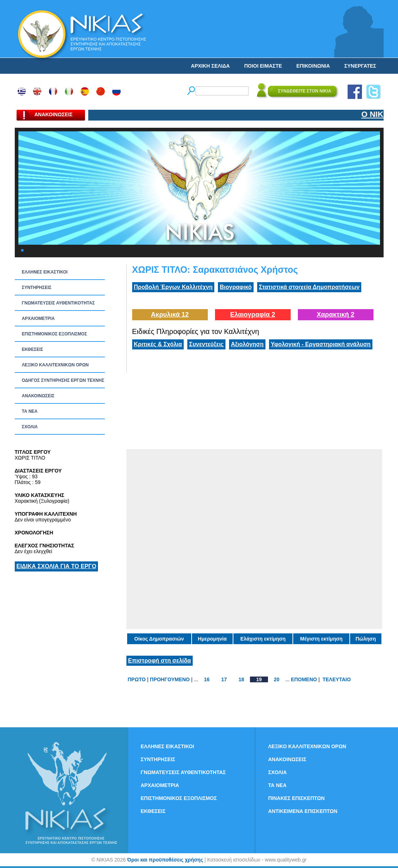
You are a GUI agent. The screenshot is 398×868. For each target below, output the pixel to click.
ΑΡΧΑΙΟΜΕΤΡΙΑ (38, 318)
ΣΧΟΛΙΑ (30, 427)
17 (224, 679)
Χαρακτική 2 (335, 315)
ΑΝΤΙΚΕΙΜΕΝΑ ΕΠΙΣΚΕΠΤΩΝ (303, 811)
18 (241, 679)
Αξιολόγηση (247, 344)
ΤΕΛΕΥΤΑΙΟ (336, 679)
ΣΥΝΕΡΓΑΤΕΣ (360, 66)
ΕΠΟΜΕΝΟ (304, 679)
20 (277, 679)
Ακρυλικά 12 (170, 315)
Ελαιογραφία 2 (253, 315)
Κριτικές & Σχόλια (158, 344)
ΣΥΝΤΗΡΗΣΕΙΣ (37, 288)
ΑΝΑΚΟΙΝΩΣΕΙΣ (38, 396)
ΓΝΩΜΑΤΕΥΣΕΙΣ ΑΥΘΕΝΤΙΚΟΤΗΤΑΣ (59, 303)
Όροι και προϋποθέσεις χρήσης (165, 860)
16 (207, 679)
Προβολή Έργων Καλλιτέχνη (173, 287)
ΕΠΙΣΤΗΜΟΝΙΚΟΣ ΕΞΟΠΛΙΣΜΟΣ (55, 334)
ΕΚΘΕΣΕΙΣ (33, 349)
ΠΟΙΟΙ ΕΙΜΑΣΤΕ (263, 66)
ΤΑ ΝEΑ (30, 411)
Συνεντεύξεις (206, 344)
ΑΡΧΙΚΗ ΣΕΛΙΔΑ (210, 66)
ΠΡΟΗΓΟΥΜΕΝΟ (170, 679)
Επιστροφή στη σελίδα (160, 661)
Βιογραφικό (236, 287)
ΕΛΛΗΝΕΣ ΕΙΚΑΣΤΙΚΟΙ (45, 272)
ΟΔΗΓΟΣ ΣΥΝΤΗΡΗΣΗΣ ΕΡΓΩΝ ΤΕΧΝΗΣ (63, 380)
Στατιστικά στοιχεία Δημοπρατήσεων (309, 287)
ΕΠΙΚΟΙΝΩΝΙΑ (313, 66)
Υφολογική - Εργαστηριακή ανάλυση (321, 344)
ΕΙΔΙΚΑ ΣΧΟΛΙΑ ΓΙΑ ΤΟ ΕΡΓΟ (57, 566)
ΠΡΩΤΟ (137, 679)
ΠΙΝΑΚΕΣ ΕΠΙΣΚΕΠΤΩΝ (297, 798)
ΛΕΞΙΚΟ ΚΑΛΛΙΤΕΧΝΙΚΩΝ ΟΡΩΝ (55, 365)
